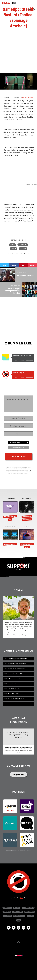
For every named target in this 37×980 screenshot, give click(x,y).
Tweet (5, 266)
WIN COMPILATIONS (10, 499)
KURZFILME (27, 526)
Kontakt (7, 912)
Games (12, 245)
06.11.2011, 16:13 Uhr (18, 377)
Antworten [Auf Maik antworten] (29, 377)
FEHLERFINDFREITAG (10, 526)
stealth (23, 249)
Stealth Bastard (28, 98)
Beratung (7, 916)
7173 (21, 898)
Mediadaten (18, 912)
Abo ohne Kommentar (18, 447)
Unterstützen (28, 908)
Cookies (31, 916)
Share (14, 266)
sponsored (30, 912)
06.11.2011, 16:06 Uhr (18, 360)
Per (6, 362)
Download (23, 245)
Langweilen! (18, 774)
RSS (19, 920)
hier (30, 470)
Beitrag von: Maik (19, 240)
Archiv (17, 908)
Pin (23, 266)
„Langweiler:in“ (16, 735)
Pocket (32, 266)
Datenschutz (19, 916)
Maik (6, 379)
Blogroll (7, 908)
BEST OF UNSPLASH (27, 499)
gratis (13, 249)
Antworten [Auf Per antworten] (29, 360)
